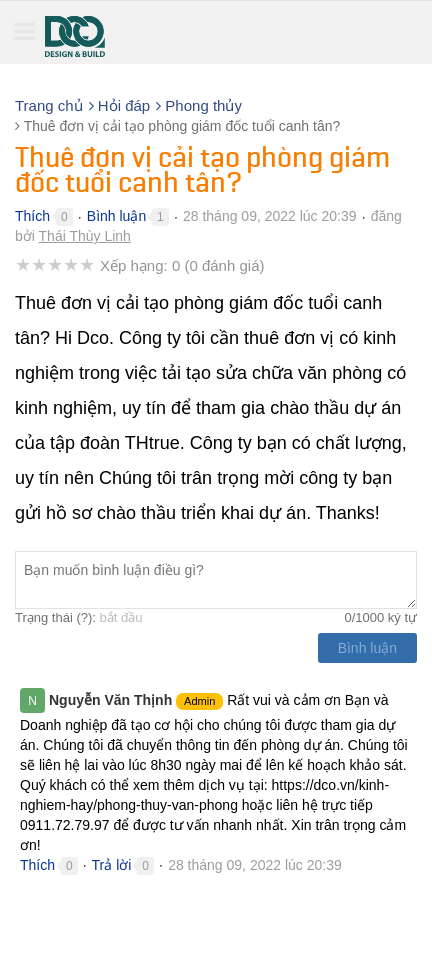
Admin (199, 701)
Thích (32, 216)
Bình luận (116, 216)
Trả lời (112, 865)
